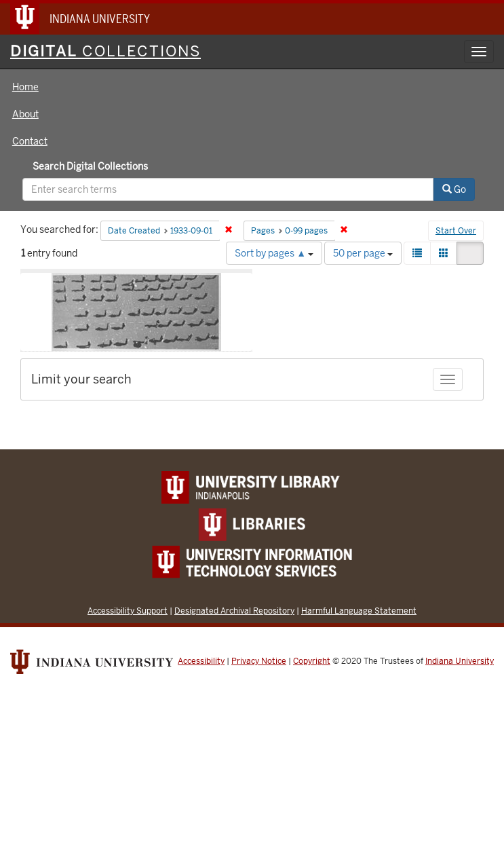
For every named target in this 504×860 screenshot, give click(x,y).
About (25, 114)
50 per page (363, 253)
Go (454, 189)
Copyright (312, 661)
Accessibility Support (128, 611)
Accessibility (201, 661)
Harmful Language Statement (359, 611)
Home (25, 87)
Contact (30, 141)
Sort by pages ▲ (274, 253)
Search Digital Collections (90, 166)
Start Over (456, 231)
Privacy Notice (259, 661)
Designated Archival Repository (234, 611)
